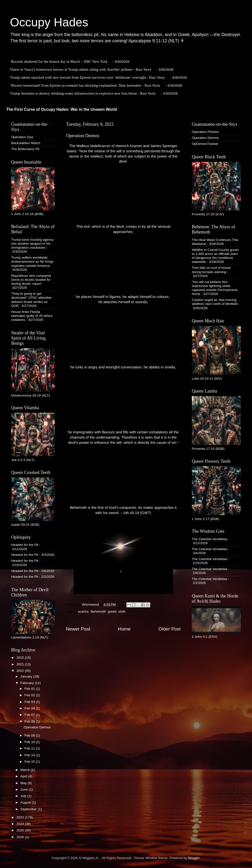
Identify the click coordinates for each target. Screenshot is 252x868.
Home (124, 629)
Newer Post (78, 629)
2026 (21, 837)
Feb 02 (30, 695)
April (24, 776)
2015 (21, 658)
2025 (21, 830)
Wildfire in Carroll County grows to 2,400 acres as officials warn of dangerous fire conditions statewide (215, 256)
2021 (21, 664)
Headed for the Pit (25, 545)
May (24, 783)
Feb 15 (30, 762)
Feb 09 (30, 735)
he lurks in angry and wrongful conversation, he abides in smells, (123, 367)
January (27, 676)
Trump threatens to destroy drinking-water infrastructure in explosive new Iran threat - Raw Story (83, 93)
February (28, 683)
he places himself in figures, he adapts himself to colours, (123, 297)
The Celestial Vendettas (210, 539)
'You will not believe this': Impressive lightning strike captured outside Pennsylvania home (215, 288)
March (25, 770)
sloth (122, 611)
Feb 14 (30, 755)
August (26, 802)
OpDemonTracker (205, 144)
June (25, 789)
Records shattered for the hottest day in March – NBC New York (59, 61)
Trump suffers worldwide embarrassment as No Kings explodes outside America (32, 261)
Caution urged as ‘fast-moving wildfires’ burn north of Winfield (215, 302)
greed (112, 611)
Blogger (194, 858)
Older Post (170, 629)
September (29, 809)
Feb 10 (30, 742)
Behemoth (98, 611)
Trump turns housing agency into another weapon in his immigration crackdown (32, 244)
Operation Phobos (205, 132)
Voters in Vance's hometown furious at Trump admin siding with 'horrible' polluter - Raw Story (81, 69)
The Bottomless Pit (25, 149)
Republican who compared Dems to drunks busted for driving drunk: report (31, 280)
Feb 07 (30, 715)
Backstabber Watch (26, 143)
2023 (21, 817)
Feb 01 (30, 689)
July (24, 796)
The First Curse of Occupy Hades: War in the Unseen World (62, 109)
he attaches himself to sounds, (123, 302)
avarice (83, 611)
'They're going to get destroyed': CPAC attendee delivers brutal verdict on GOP (31, 300)
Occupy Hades (49, 22)
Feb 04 (30, 708)
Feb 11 (30, 748)
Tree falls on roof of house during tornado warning (211, 270)
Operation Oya (22, 137)
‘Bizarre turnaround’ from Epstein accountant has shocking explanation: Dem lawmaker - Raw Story (85, 85)
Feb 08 (30, 722)
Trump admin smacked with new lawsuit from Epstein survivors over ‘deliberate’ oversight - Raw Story (87, 77)
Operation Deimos (37, 727)
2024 (21, 824)
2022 (21, 671)
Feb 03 (30, 702)
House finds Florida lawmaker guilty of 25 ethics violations (32, 316)
